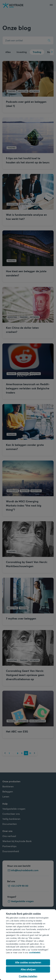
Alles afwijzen (28, 969)
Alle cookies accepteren (28, 962)
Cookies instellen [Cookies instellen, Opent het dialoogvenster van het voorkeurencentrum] (28, 976)
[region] (28, 945)
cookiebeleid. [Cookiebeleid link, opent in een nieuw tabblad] (35, 952)
